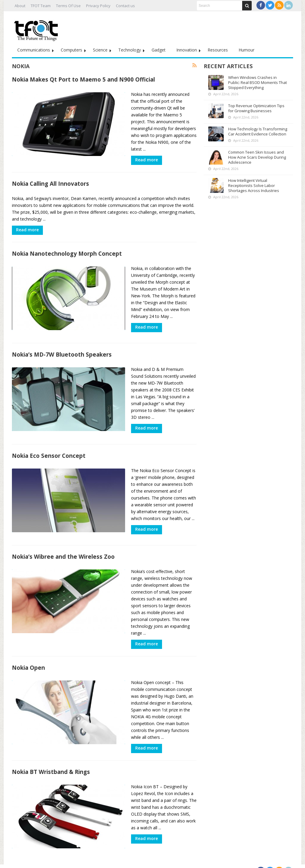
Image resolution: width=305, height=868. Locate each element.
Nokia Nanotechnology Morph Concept (67, 253)
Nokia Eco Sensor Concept (49, 451)
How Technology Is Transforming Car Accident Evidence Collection (258, 131)
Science (100, 50)
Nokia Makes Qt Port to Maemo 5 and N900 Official (83, 79)
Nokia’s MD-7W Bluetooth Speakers (62, 352)
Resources (218, 50)
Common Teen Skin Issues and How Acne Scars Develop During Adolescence (257, 157)
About (20, 6)
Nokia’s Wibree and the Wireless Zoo (63, 549)
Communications (34, 50)
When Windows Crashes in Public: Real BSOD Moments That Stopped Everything (257, 82)
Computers (71, 50)
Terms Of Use (68, 6)
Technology (130, 50)
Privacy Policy (98, 6)
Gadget (159, 50)
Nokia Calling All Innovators (50, 184)
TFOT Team (41, 6)
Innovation (187, 50)
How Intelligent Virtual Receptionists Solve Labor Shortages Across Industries (254, 185)
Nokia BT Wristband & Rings (51, 764)
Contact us (125, 6)
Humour (246, 50)
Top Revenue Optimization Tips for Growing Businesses (256, 108)
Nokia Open (28, 660)
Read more (147, 160)
